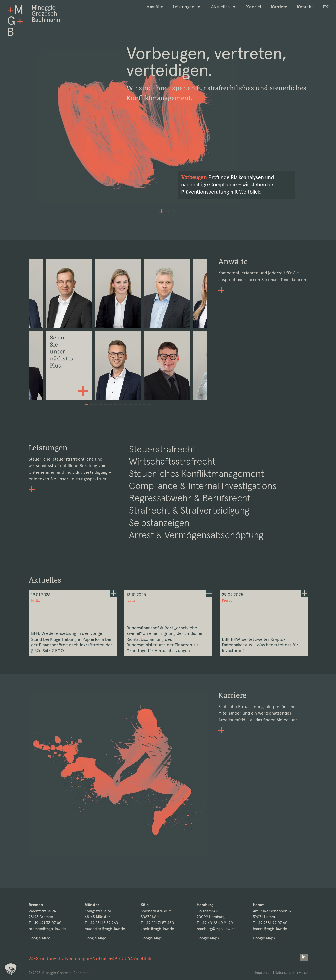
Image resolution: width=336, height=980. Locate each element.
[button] (161, 225)
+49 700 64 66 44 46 (131, 958)
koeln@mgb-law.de (157, 929)
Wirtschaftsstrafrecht (173, 475)
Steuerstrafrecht (163, 463)
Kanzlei (254, 7)
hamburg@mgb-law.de (216, 929)
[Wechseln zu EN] (326, 7)
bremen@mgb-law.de (47, 929)
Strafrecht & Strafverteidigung (191, 525)
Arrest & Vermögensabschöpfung (197, 551)
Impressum (262, 973)
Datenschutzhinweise (291, 973)
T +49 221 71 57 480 (157, 923)
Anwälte (155, 7)
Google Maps (40, 938)
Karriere (279, 7)
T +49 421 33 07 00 (45, 923)
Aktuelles (224, 7)
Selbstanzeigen (160, 538)
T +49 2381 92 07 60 (270, 923)
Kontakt (305, 7)
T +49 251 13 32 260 (101, 923)
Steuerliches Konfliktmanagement (198, 488)
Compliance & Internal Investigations (205, 500)
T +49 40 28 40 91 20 (215, 923)
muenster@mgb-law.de (105, 929)
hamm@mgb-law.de (270, 929)
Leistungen (187, 7)
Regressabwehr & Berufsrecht (190, 513)
